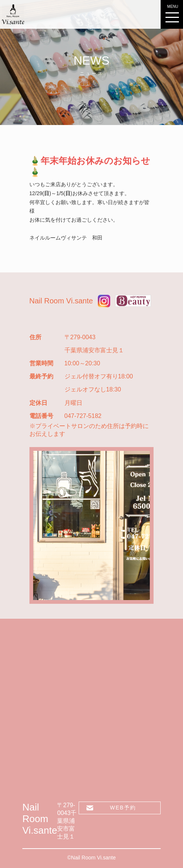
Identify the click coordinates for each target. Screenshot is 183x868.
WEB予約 (123, 808)
